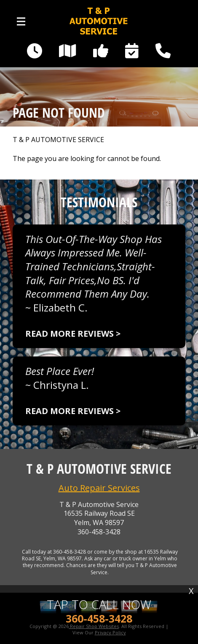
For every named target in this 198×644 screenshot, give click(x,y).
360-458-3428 (99, 532)
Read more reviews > (73, 334)
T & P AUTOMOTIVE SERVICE (58, 140)
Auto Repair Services (99, 488)
